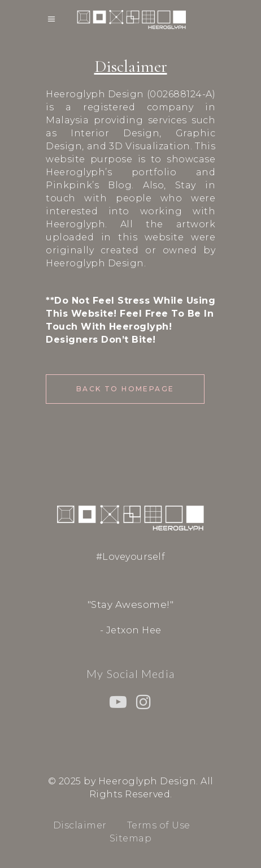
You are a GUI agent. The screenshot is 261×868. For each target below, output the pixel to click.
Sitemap (131, 838)
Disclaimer (80, 825)
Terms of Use (159, 825)
